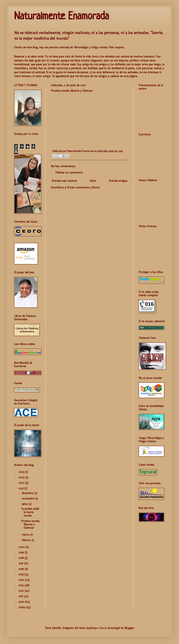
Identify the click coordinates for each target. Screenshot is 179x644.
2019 (22, 552)
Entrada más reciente (64, 181)
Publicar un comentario (69, 172)
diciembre (28, 493)
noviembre (29, 499)
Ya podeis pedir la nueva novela (30, 512)
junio (25, 504)
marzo (26, 535)
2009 (22, 607)
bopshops (92, 628)
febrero (27, 540)
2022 (22, 483)
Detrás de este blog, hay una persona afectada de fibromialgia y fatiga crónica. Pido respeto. (69, 47)
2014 (22, 580)
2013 (21, 585)
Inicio (93, 181)
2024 (22, 472)
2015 (21, 574)
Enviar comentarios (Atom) (83, 187)
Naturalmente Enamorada (62, 17)
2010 (22, 602)
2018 (21, 558)
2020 (22, 547)
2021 (21, 488)
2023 (22, 477)
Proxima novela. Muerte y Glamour (30, 524)
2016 (22, 569)
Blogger (129, 628)
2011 (21, 596)
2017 (21, 563)
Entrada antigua (118, 181)
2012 (21, 591)
